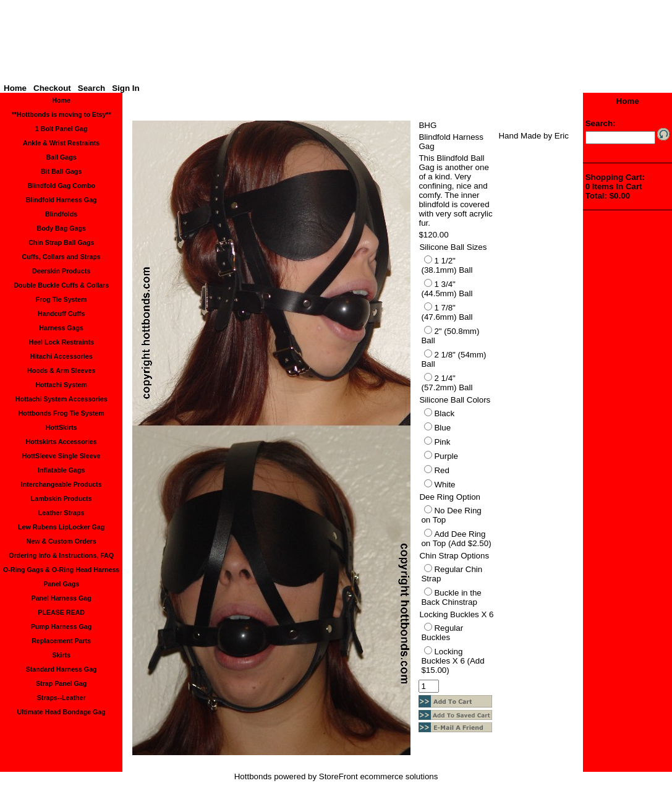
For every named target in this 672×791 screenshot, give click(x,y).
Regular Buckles (442, 633)
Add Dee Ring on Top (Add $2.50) (456, 539)
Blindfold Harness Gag (62, 200)
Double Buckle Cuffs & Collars (61, 285)
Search (91, 88)
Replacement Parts (61, 641)
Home (15, 88)
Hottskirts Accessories (62, 442)
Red (441, 470)
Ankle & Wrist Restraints (61, 143)
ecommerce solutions (399, 776)
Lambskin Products (62, 498)
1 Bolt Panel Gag (62, 129)
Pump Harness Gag (61, 626)
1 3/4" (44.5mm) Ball (447, 289)
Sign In (125, 88)
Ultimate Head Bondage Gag (62, 712)
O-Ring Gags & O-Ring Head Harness (61, 570)
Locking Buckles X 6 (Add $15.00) (453, 661)
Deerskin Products (61, 271)
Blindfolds (61, 214)
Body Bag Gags (61, 228)
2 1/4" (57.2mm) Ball (447, 383)
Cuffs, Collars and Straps (61, 257)
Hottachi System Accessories (62, 399)
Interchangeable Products (62, 484)
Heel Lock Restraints (61, 342)
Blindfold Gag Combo (61, 186)
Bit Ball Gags (61, 171)
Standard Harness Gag (62, 669)
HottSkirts (62, 427)
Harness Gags (61, 328)
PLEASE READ (61, 612)
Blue (442, 428)
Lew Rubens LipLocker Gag (61, 527)
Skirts (61, 655)
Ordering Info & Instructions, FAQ (61, 555)
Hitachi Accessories (62, 356)
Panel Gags (61, 584)
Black (444, 413)
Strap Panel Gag (61, 683)
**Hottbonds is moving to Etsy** (62, 114)
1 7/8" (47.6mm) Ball (447, 312)
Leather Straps (62, 513)
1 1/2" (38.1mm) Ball (447, 265)
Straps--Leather (62, 698)
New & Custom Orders (62, 541)
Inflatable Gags (61, 470)
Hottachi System (61, 385)
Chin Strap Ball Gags (61, 242)
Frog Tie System (62, 299)
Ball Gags (62, 157)
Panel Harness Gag (62, 598)
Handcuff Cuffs (61, 314)
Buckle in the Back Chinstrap (451, 597)
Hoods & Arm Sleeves (61, 370)
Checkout (52, 88)
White (444, 485)
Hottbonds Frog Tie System (62, 413)
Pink (442, 442)
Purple (446, 456)
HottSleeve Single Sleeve (62, 456)
